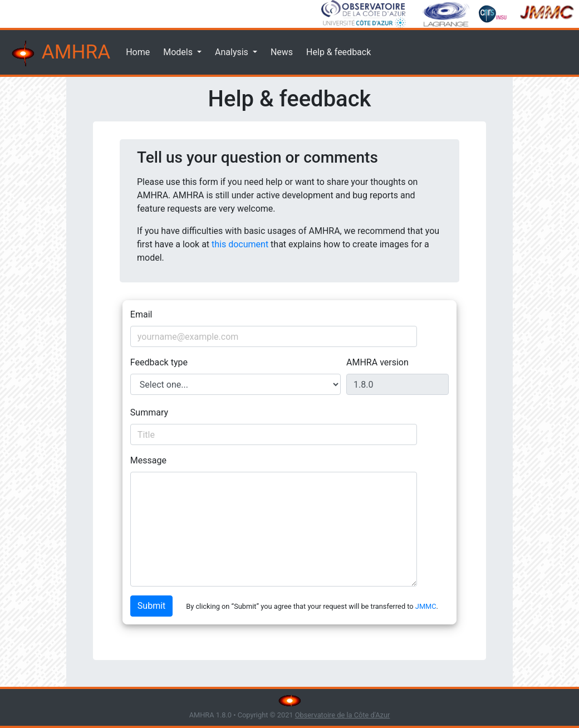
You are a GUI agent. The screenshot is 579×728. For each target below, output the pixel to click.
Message (148, 460)
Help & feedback (338, 52)
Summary (149, 412)
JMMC (426, 606)
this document (240, 244)
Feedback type (159, 362)
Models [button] (179, 52)
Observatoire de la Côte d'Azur (343, 715)
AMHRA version (377, 362)
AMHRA (60, 53)
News (282, 52)
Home (138, 52)
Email (141, 314)
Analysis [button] (233, 52)
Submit (151, 606)
